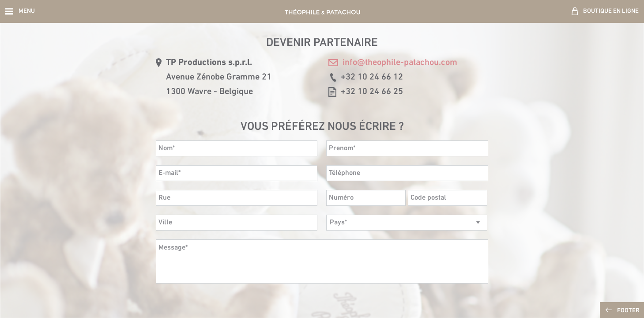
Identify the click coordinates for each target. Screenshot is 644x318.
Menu (27, 11)
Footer (628, 311)
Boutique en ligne (611, 11)
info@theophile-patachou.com (393, 63)
